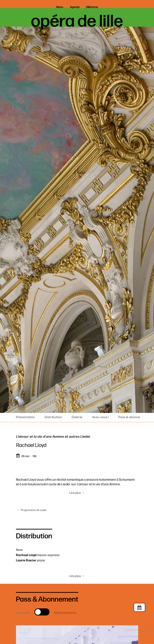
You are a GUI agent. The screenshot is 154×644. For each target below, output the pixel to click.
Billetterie (92, 7)
